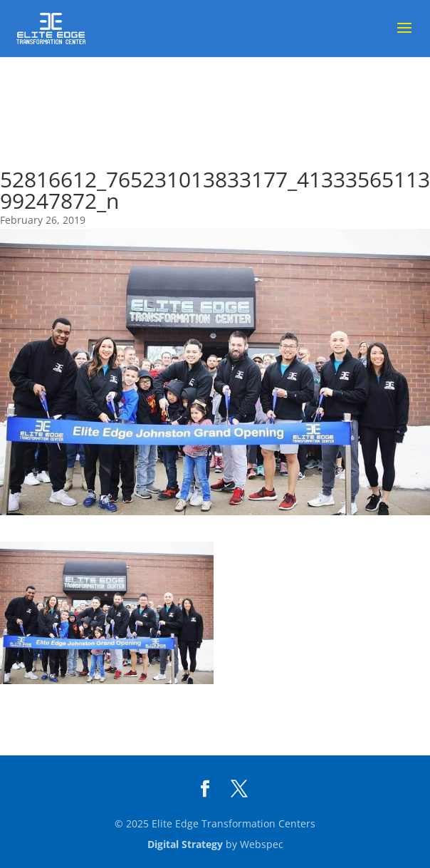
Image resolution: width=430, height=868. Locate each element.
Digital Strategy (185, 844)
